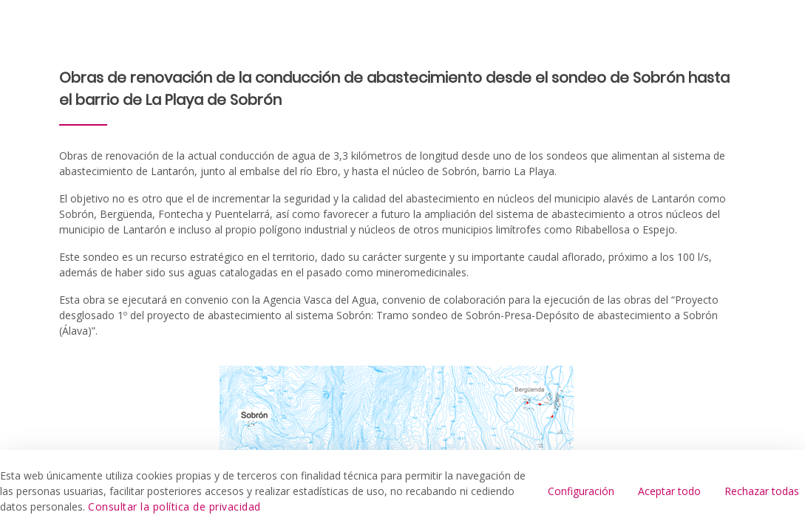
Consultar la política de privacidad (174, 507)
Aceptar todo (669, 491)
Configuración (581, 491)
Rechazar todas (762, 491)
